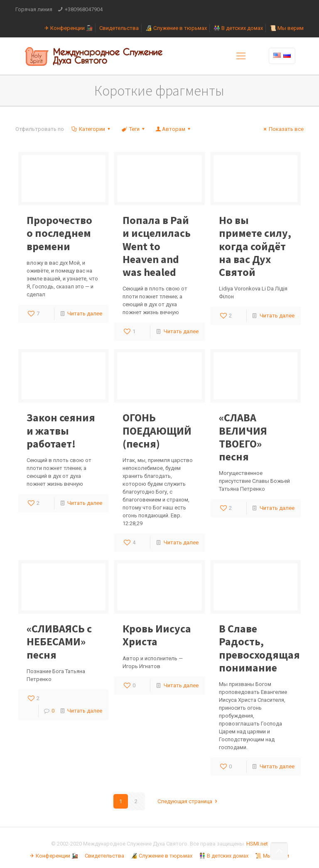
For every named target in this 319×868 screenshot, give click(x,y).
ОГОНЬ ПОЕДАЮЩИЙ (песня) (157, 430)
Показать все (282, 129)
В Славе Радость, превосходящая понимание (259, 648)
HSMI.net (257, 844)
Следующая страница (189, 801)
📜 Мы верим (287, 28)
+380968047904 (84, 9)
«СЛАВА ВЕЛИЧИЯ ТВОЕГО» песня (243, 437)
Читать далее (85, 314)
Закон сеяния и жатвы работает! (61, 430)
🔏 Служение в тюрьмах (176, 28)
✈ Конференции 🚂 (69, 28)
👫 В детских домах (238, 28)
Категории (91, 129)
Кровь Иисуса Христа (157, 635)
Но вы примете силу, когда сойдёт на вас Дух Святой (255, 246)
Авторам (174, 129)
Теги (133, 129)
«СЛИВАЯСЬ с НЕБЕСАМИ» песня (59, 641)
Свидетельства (119, 28)
